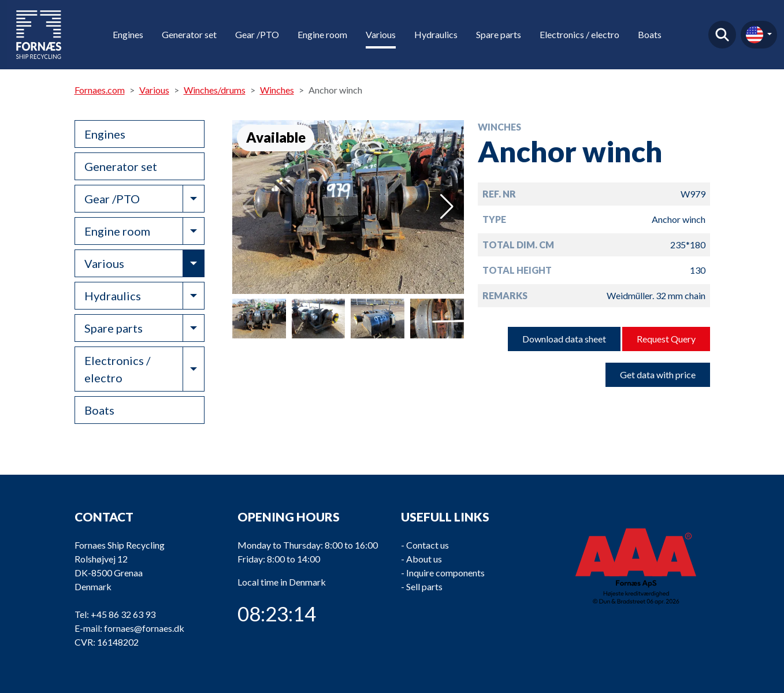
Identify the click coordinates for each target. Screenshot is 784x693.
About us (424, 559)
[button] (447, 207)
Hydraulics (436, 34)
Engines (128, 34)
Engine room (322, 34)
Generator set (189, 34)
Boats (650, 34)
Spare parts (499, 34)
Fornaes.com (100, 90)
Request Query (666, 339)
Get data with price (658, 375)
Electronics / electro (579, 34)
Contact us (428, 545)
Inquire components (445, 573)
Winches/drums (215, 90)
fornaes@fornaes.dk (144, 628)
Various (381, 34)
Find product (722, 35)
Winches (277, 90)
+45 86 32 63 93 (123, 614)
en (755, 35)
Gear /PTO (257, 34)
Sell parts (424, 586)
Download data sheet (564, 339)
